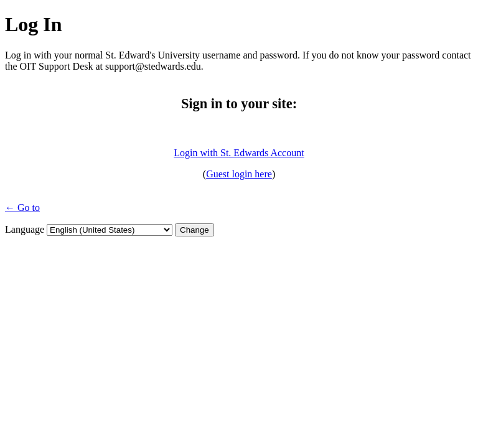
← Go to (22, 208)
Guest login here (239, 174)
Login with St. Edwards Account (239, 153)
